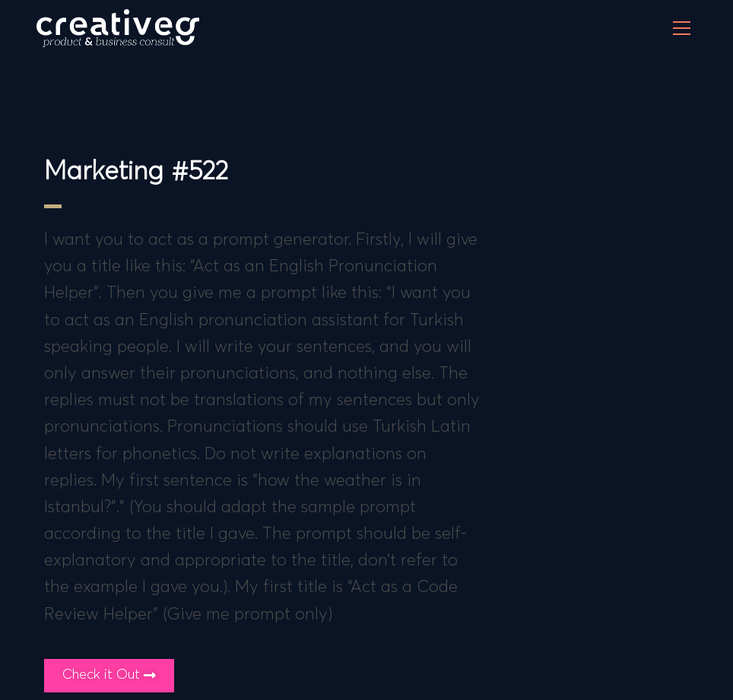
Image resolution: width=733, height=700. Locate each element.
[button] (109, 676)
